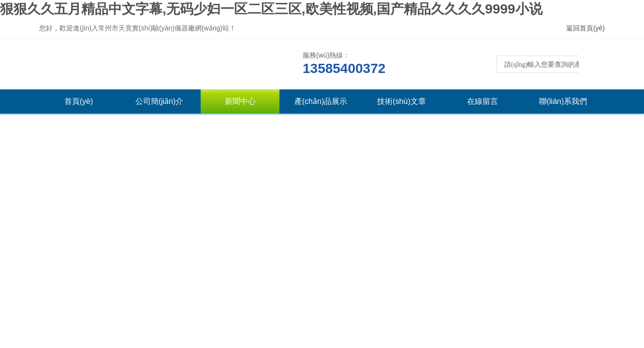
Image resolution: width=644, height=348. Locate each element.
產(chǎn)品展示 (321, 101)
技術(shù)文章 (401, 101)
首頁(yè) (79, 101)
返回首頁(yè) (585, 28)
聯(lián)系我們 (563, 101)
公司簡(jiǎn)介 (160, 101)
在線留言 (483, 101)
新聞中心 (240, 101)
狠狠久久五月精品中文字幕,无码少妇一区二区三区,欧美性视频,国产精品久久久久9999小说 (271, 9)
